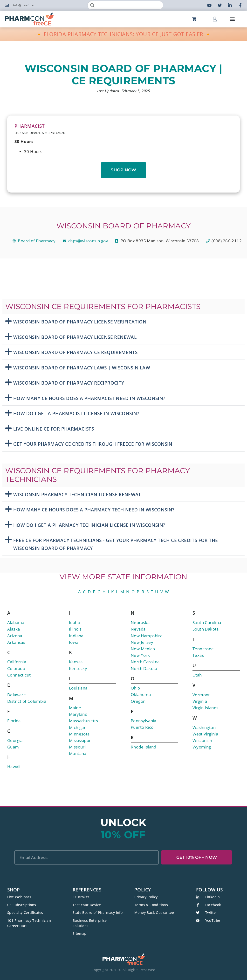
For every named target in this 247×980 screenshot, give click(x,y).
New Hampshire (147, 636)
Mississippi (79, 740)
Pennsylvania (144, 721)
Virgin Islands (206, 708)
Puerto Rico (142, 727)
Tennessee (203, 649)
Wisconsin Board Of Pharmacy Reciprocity (69, 383)
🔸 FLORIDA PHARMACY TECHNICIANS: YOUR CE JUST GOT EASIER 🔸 (124, 34)
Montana (78, 753)
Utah (197, 675)
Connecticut (19, 675)
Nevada (138, 629)
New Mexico (143, 649)
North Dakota (144, 668)
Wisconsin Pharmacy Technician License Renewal (77, 495)
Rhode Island (144, 747)
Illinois (75, 629)
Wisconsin (202, 740)
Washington (204, 727)
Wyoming (202, 747)
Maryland (78, 714)
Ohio (135, 688)
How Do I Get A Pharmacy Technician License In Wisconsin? (89, 525)
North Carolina (145, 662)
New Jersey (142, 642)
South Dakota (206, 629)
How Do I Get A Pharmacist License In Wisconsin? (76, 413)
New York (140, 655)
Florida (14, 721)
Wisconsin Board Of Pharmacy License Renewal (75, 337)
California (17, 662)
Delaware (17, 695)
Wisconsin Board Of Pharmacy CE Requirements (75, 352)
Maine (75, 708)
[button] (232, 19)
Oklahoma (141, 694)
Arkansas (16, 642)
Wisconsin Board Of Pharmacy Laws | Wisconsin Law (82, 368)
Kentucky (78, 668)
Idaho (75, 622)
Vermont (201, 695)
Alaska (14, 629)
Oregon (138, 701)
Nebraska (140, 622)
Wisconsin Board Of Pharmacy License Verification (80, 322)
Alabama (16, 622)
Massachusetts (83, 721)
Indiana (76, 636)
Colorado (16, 668)
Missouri (77, 747)
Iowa (74, 642)
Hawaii (14, 767)
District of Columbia (27, 701)
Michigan (78, 727)
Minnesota (79, 734)
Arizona (15, 636)
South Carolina (207, 622)
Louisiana (78, 688)
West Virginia (205, 734)
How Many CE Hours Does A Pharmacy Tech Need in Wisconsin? (94, 510)
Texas (198, 655)
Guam (13, 747)
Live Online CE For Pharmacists (54, 429)
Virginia (200, 701)
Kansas (76, 662)
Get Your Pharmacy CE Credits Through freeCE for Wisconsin (93, 444)
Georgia (15, 740)
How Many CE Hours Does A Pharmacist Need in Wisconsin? (89, 398)
